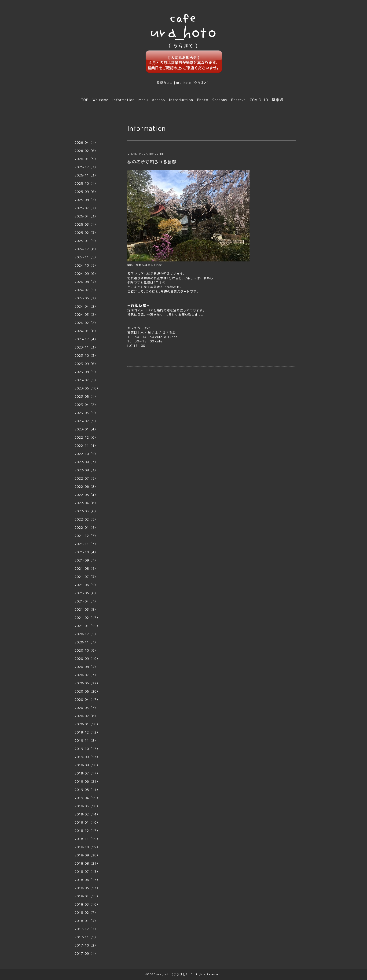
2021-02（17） (87, 618)
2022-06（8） (86, 487)
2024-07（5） (86, 290)
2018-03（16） (87, 904)
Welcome (100, 100)
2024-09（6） (86, 274)
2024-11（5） (86, 257)
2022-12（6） (86, 437)
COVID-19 (259, 100)
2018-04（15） (87, 896)
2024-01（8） (86, 331)
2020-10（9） (86, 650)
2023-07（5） (86, 380)
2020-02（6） (86, 716)
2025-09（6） (86, 192)
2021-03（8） (86, 609)
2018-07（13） (87, 872)
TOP (85, 100)
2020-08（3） (86, 667)
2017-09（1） (86, 954)
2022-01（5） (86, 528)
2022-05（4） (86, 495)
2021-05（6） (86, 593)
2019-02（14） (87, 814)
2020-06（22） (87, 683)
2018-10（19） (87, 847)
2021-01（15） (87, 626)
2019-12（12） (87, 732)
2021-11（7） (86, 544)
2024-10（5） (86, 265)
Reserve (239, 100)
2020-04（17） (87, 700)
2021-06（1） (86, 585)
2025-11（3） (86, 175)
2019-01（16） (87, 822)
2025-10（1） (86, 184)
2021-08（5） (86, 569)
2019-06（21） (87, 782)
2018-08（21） (87, 863)
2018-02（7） (86, 913)
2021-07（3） (86, 577)
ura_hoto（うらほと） (172, 974)
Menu (143, 100)
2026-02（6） (86, 151)
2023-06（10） (87, 388)
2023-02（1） (86, 421)
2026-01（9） (86, 159)
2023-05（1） (86, 396)
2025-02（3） (86, 233)
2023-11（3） (86, 347)
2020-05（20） (87, 691)
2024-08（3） (86, 282)
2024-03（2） (86, 315)
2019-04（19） (87, 798)
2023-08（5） (86, 372)
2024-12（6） (86, 249)
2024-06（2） (86, 298)
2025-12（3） (86, 167)
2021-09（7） (86, 560)
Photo (203, 100)
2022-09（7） (86, 462)
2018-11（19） (87, 839)
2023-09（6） (86, 364)
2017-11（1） (86, 937)
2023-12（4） (86, 339)
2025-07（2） (86, 208)
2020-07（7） (86, 675)
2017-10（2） (86, 945)
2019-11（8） (86, 741)
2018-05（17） (87, 888)
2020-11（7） (86, 642)
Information (123, 100)
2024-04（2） (86, 306)
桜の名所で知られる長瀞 (152, 162)
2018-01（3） (86, 921)
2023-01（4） (86, 429)
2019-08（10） (87, 765)
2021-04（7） (86, 601)
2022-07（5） (86, 478)
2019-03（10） (87, 806)
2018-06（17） (87, 880)
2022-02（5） (86, 519)
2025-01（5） (86, 241)
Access (158, 100)
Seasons (220, 100)
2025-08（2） (86, 200)
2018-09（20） (87, 855)
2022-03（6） (86, 511)
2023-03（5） (86, 413)
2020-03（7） (86, 708)
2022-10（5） (86, 454)
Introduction (181, 100)
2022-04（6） (86, 503)
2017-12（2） (86, 929)
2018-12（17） (87, 831)
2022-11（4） (86, 446)
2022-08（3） (86, 470)
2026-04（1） (86, 143)
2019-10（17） (87, 749)
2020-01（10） (87, 724)
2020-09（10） (87, 659)
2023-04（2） (86, 405)
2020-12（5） (86, 634)
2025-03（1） (86, 224)
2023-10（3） (86, 356)
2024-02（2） (86, 323)
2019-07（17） (87, 773)
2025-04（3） (86, 216)
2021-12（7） (86, 536)
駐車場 (278, 100)
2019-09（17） (87, 757)
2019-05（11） (87, 790)
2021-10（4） (86, 552)
